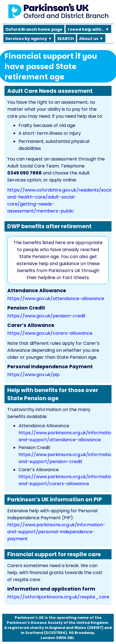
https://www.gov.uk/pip (33, 375)
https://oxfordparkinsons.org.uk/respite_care (58, 597)
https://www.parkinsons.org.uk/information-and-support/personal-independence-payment (56, 532)
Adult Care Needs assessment (50, 91)
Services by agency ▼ (29, 39)
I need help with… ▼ (89, 29)
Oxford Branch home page (34, 29)
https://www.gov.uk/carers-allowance (50, 333)
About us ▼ (91, 39)
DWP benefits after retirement (49, 226)
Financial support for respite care (54, 554)
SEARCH (66, 39)
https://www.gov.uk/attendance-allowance (56, 299)
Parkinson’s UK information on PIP (55, 500)
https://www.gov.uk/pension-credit (47, 316)
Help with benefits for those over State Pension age (53, 394)
